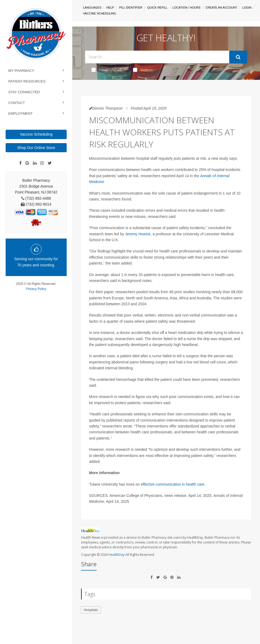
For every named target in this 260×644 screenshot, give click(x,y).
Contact (17, 103)
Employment (20, 113)
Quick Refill (157, 8)
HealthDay (117, 555)
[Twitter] (50, 163)
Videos (143, 70)
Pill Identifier (131, 8)
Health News (107, 70)
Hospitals (91, 610)
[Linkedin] (35, 163)
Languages (92, 8)
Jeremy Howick (138, 234)
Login (247, 8)
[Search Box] (157, 57)
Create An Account (221, 8)
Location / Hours (186, 8)
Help (110, 8)
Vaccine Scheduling (36, 134)
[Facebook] (20, 163)
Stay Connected (24, 92)
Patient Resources (27, 81)
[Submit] (238, 57)
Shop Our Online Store (36, 148)
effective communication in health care (173, 484)
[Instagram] (42, 163)
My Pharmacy (21, 71)
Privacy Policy (36, 289)
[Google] (27, 163)
